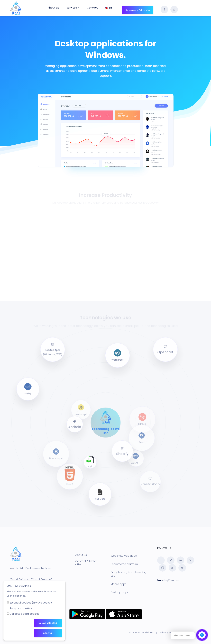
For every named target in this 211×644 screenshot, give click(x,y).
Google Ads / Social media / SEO (129, 574)
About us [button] (53, 8)
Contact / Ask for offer (86, 563)
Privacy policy (168, 633)
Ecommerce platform (124, 564)
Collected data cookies (24, 614)
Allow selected (48, 623)
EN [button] (108, 8)
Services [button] (73, 8)
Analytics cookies (21, 608)
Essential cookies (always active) (31, 603)
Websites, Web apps (124, 556)
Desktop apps (120, 592)
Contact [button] (92, 8)
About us (81, 555)
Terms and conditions (140, 633)
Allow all (48, 633)
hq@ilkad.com (173, 580)
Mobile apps (119, 584)
